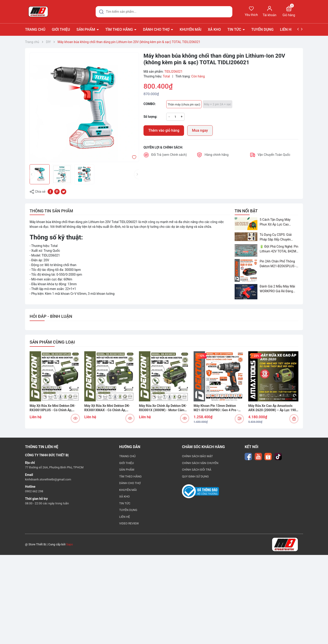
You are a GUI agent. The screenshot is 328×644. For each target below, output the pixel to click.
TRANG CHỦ (35, 30)
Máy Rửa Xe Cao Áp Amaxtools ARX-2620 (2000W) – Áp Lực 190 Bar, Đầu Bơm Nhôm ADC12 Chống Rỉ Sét (273, 408)
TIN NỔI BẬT (246, 211)
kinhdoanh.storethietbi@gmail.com (48, 479)
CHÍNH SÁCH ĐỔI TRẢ (197, 470)
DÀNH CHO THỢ (157, 30)
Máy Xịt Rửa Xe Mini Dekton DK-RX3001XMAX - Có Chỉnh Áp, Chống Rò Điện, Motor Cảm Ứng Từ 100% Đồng (109, 408)
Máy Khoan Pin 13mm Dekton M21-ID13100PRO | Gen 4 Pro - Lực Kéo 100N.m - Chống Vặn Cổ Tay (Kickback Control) (217, 408)
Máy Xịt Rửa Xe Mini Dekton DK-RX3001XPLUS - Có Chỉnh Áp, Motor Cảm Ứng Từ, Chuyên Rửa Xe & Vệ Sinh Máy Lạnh (53, 408)
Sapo (70, 544)
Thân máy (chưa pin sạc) (184, 104)
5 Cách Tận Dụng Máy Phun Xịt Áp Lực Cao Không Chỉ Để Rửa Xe (275, 222)
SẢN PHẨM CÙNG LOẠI (52, 342)
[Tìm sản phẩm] (164, 12)
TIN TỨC (235, 30)
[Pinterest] (57, 191)
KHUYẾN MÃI (191, 30)
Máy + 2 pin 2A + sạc (218, 104)
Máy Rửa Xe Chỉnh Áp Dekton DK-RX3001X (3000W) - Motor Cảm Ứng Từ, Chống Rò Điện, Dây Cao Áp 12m (163, 408)
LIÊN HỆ (287, 30)
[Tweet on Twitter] (64, 191)
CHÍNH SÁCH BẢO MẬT (197, 456)
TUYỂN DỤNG (262, 30)
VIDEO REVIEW (129, 523)
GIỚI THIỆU (61, 30)
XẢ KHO (214, 30)
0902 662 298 (34, 491)
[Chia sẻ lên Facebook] (50, 191)
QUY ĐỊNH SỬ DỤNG (195, 476)
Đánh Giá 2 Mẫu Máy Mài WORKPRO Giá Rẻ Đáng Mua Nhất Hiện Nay (277, 289)
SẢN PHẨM (86, 30)
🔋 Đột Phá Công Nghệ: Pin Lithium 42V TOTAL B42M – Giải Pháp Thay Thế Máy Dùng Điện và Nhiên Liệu (279, 249)
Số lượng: (150, 117)
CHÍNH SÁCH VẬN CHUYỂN (200, 463)
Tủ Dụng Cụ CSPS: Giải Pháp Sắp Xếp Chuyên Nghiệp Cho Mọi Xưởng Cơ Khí (278, 237)
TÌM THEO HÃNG (119, 30)
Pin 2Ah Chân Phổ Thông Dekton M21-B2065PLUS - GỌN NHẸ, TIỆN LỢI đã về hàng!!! (278, 264)
